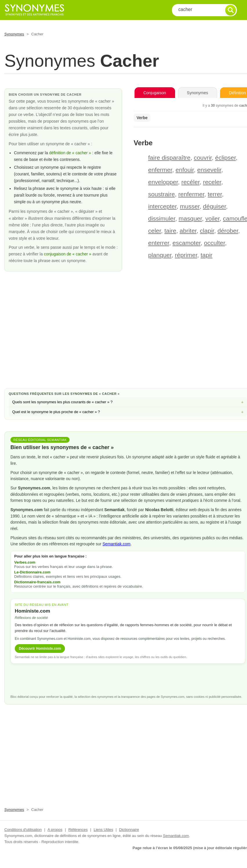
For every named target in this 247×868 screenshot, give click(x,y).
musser (190, 206)
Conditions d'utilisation (23, 830)
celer (155, 231)
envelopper (163, 182)
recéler (190, 182)
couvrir (203, 158)
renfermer (191, 194)
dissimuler (162, 218)
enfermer (160, 170)
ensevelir (209, 170)
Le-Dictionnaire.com (32, 572)
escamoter (187, 243)
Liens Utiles (103, 830)
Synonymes (14, 34)
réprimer (186, 255)
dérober (228, 231)
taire (170, 231)
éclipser (225, 158)
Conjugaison (155, 93)
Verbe (142, 118)
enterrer (159, 243)
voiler (212, 218)
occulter (215, 243)
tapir (207, 255)
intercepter (162, 206)
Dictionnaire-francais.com (37, 582)
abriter (188, 231)
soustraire (161, 194)
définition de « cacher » (70, 153)
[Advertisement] (128, 337)
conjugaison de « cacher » (68, 254)
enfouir (185, 170)
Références (78, 830)
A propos (55, 830)
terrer (215, 194)
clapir (207, 231)
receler (212, 182)
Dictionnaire (129, 830)
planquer (160, 255)
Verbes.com (25, 562)
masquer (190, 218)
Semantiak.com (117, 544)
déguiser (214, 206)
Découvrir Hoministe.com (40, 649)
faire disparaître (169, 158)
